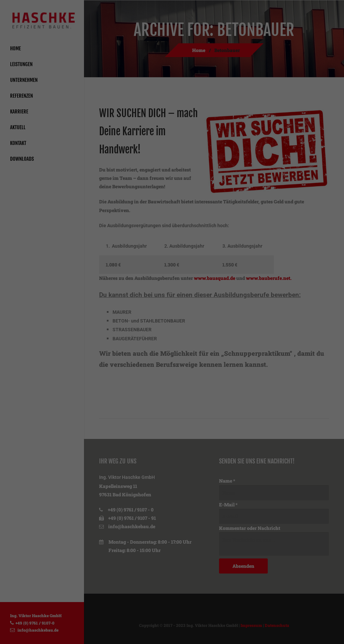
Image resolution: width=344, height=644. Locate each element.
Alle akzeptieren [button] (172, 348)
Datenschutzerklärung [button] (175, 422)
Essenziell (101, 325)
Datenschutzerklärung (183, 303)
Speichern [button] (172, 368)
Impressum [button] (208, 422)
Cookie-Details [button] (139, 422)
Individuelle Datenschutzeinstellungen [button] (172, 408)
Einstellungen (154, 309)
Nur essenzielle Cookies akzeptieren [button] (172, 388)
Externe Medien (232, 325)
